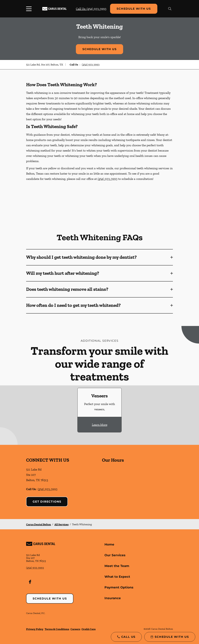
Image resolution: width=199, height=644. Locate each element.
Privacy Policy (35, 629)
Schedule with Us (134, 9)
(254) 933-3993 (91, 65)
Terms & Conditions (57, 629)
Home (109, 544)
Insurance (113, 598)
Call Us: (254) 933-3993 (91, 9)
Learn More (100, 425)
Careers (75, 629)
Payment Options (119, 587)
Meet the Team (117, 566)
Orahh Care (89, 629)
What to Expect (117, 577)
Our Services (115, 555)
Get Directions (47, 502)
